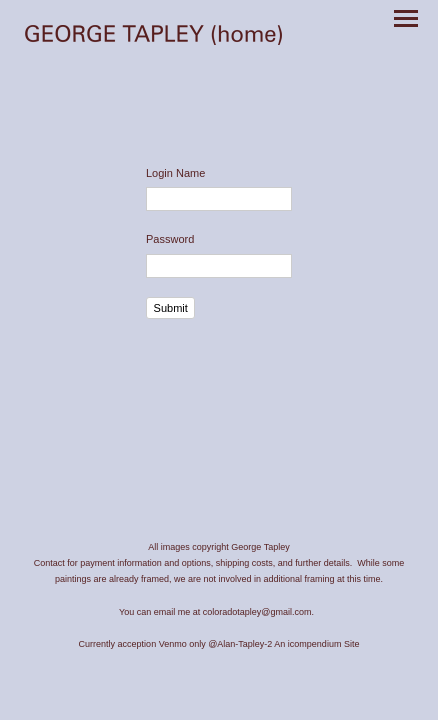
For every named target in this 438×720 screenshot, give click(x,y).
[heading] (153, 37)
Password (170, 239)
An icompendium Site (316, 644)
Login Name (175, 173)
